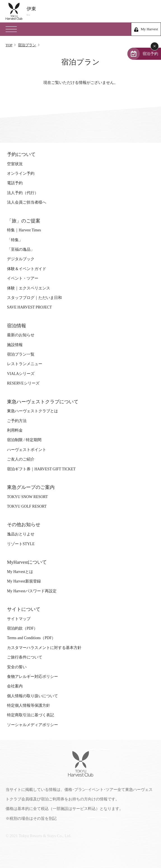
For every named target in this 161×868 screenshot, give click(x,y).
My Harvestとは (20, 572)
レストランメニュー (25, 364)
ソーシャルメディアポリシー (32, 725)
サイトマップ (19, 619)
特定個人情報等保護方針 (29, 705)
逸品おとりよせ (21, 534)
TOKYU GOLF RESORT (27, 506)
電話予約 (15, 183)
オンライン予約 (21, 173)
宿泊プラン (27, 45)
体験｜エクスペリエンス (29, 288)
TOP (9, 45)
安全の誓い (17, 667)
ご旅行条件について (25, 657)
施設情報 (15, 345)
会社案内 (15, 686)
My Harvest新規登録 (24, 581)
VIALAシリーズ (21, 374)
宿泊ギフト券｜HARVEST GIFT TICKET (41, 469)
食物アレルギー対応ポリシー (32, 677)
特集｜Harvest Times (24, 230)
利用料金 (15, 430)
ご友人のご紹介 (21, 459)
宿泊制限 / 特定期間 (24, 440)
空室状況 (15, 164)
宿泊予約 (150, 54)
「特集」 (15, 240)
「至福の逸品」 (21, 249)
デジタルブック (21, 259)
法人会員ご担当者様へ (27, 202)
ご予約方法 (17, 421)
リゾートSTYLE (21, 544)
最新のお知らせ (21, 335)
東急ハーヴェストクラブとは (32, 411)
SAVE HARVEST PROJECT (29, 307)
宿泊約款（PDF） (22, 628)
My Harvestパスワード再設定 (32, 591)
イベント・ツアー (23, 278)
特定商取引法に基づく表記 (31, 715)
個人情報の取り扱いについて (32, 696)
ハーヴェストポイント (27, 450)
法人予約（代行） (23, 193)
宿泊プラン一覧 (21, 354)
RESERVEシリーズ (23, 383)
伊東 (91, 11)
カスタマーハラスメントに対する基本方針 (44, 648)
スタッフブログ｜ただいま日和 (34, 298)
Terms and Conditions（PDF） (31, 638)
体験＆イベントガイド (27, 269)
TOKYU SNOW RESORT (27, 497)
